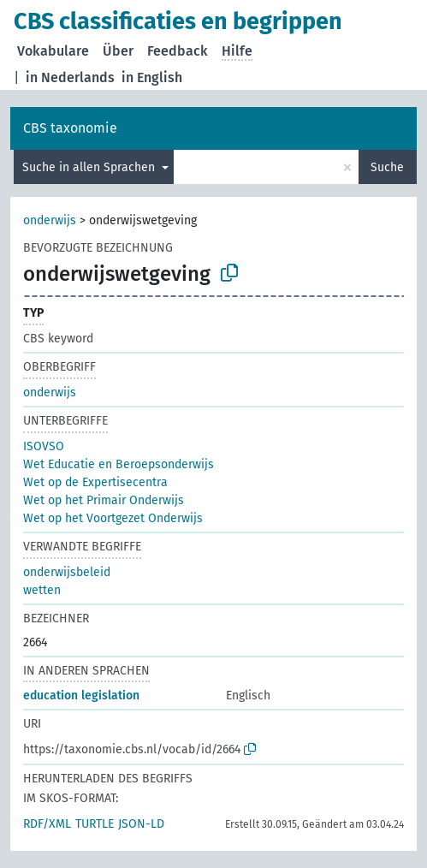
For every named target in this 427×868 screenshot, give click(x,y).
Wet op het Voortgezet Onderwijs (113, 518)
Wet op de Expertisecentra (95, 482)
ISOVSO (44, 446)
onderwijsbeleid (67, 572)
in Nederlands (70, 77)
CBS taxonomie (70, 128)
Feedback (178, 51)
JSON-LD (141, 824)
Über (118, 51)
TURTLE (95, 824)
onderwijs (50, 220)
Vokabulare (53, 51)
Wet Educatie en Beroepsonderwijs (119, 464)
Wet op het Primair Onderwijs (104, 500)
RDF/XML (47, 824)
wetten (42, 590)
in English (152, 77)
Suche (387, 167)
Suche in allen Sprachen (90, 167)
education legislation (81, 696)
